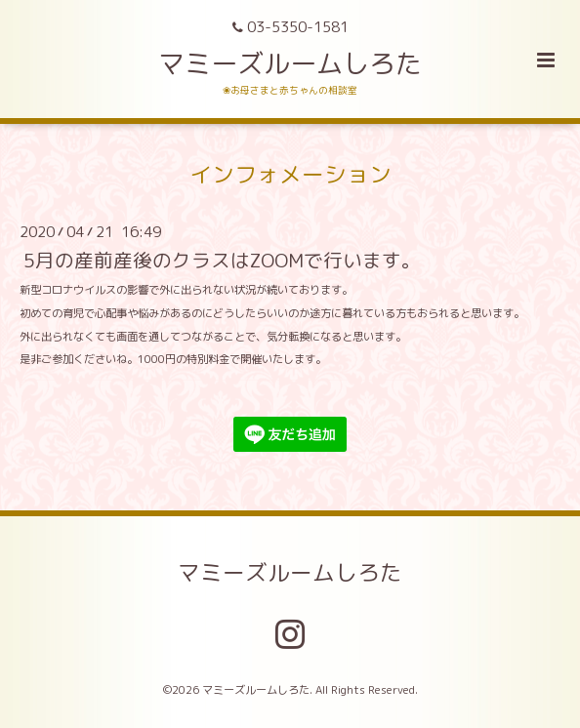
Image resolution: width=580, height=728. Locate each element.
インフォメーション (290, 173)
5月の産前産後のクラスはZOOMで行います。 (222, 260)
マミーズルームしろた (290, 63)
